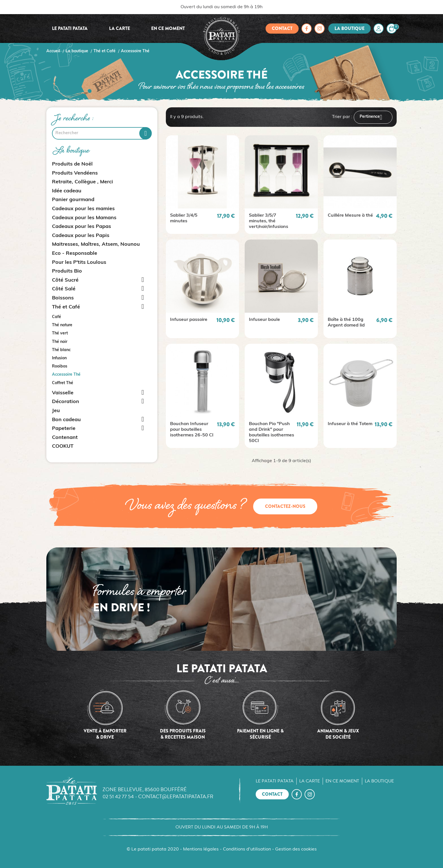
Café (57, 317)
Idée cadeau (67, 191)
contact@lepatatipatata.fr (176, 796)
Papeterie (64, 429)
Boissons (63, 298)
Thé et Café (66, 307)
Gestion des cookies (296, 849)
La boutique (349, 28)
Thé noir (60, 342)
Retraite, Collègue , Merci (82, 182)
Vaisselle (63, 393)
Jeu (56, 411)
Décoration (66, 402)
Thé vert (60, 333)
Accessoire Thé (66, 375)
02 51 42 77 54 (118, 796)
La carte (120, 28)
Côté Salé (64, 289)
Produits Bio (67, 271)
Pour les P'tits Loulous (79, 263)
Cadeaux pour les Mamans (84, 218)
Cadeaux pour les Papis (81, 236)
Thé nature (62, 325)
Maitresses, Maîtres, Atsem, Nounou (96, 244)
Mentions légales (201, 849)
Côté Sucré (65, 280)
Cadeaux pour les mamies (83, 209)
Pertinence (373, 117)
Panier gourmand (73, 200)
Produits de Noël (72, 164)
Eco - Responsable (75, 254)
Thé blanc (61, 350)
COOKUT (63, 446)
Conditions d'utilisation (247, 849)
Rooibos (60, 366)
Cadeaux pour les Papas (82, 227)
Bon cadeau (66, 420)
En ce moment (168, 28)
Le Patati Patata (70, 28)
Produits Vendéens (75, 173)
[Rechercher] (102, 133)
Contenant (65, 438)
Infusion (59, 358)
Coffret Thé (63, 383)
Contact (282, 28)
